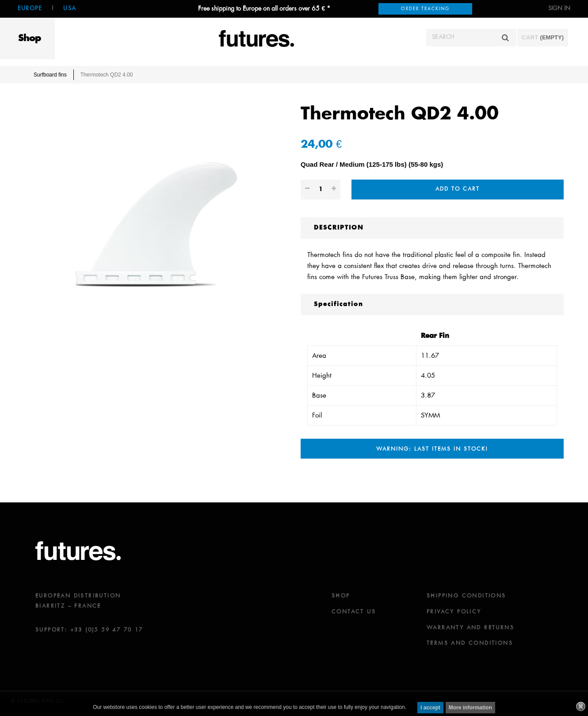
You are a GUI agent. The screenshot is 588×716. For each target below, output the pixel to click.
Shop (30, 38)
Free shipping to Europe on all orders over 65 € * (264, 9)
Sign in (559, 9)
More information (470, 708)
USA (70, 9)
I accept (430, 708)
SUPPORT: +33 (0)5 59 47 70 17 (89, 630)
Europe (30, 9)
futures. (78, 551)
